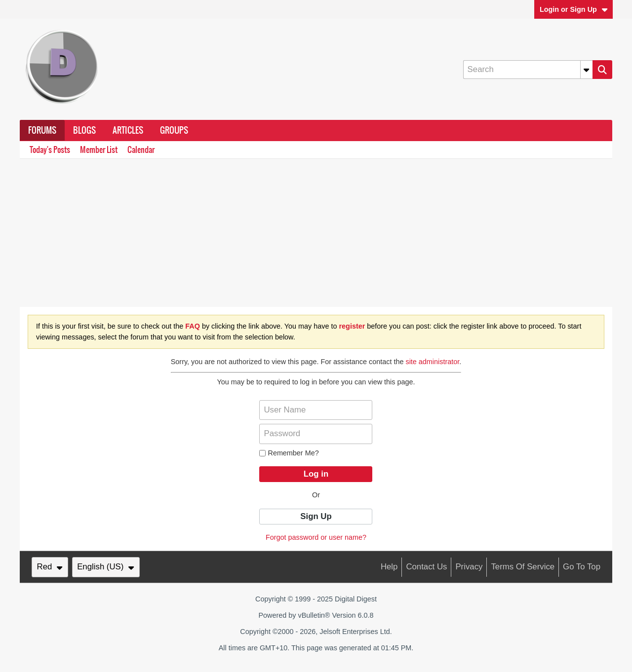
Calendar (141, 150)
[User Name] (316, 410)
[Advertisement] (316, 233)
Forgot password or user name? (316, 537)
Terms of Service (523, 567)
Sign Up (316, 516)
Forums (42, 130)
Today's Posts (50, 150)
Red (50, 567)
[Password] (316, 434)
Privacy (469, 567)
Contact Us (426, 567)
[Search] (528, 70)
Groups (174, 130)
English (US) (106, 567)
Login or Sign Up (574, 9)
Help (389, 567)
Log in (316, 474)
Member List (99, 150)
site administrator (432, 362)
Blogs (84, 130)
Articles (128, 130)
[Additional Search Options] (587, 70)
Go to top (582, 567)
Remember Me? (289, 453)
